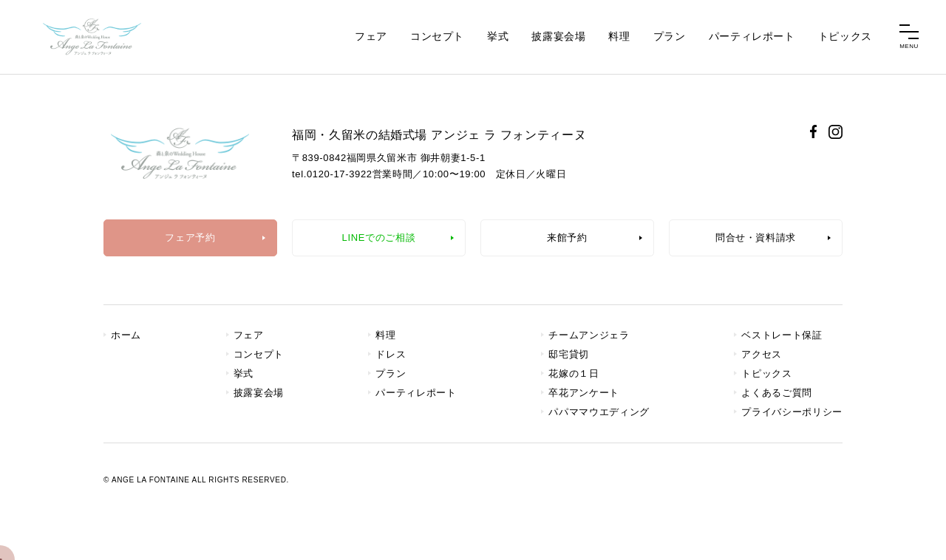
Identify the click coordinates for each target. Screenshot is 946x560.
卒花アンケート (584, 393)
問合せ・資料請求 (756, 238)
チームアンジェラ (589, 335)
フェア (371, 36)
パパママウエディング (599, 412)
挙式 (498, 36)
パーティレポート (752, 36)
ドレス (391, 354)
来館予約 (567, 238)
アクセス (762, 354)
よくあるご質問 (777, 393)
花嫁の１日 (574, 373)
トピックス (845, 36)
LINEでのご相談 (379, 238)
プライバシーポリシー (792, 412)
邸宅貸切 (569, 354)
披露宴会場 (558, 36)
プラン (670, 36)
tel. (332, 174)
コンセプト (437, 36)
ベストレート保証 (782, 335)
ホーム (126, 335)
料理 (619, 36)
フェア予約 (190, 238)
